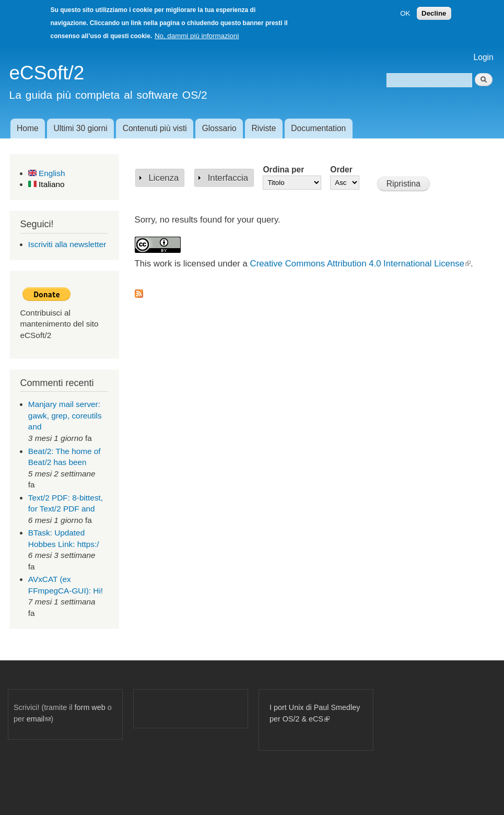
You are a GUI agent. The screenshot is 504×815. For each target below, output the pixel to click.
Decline (434, 13)
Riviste (264, 128)
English (47, 173)
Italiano (46, 184)
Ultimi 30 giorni (81, 128)
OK (405, 13)
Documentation (318, 128)
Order (341, 170)
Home (28, 128)
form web (90, 707)
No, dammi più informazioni (197, 36)
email (39, 719)
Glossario (219, 128)
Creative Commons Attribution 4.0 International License (360, 264)
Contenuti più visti (155, 128)
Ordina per (283, 170)
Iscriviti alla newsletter (67, 244)
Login (484, 57)
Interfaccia (228, 178)
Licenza (164, 178)
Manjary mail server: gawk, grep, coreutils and (65, 415)
